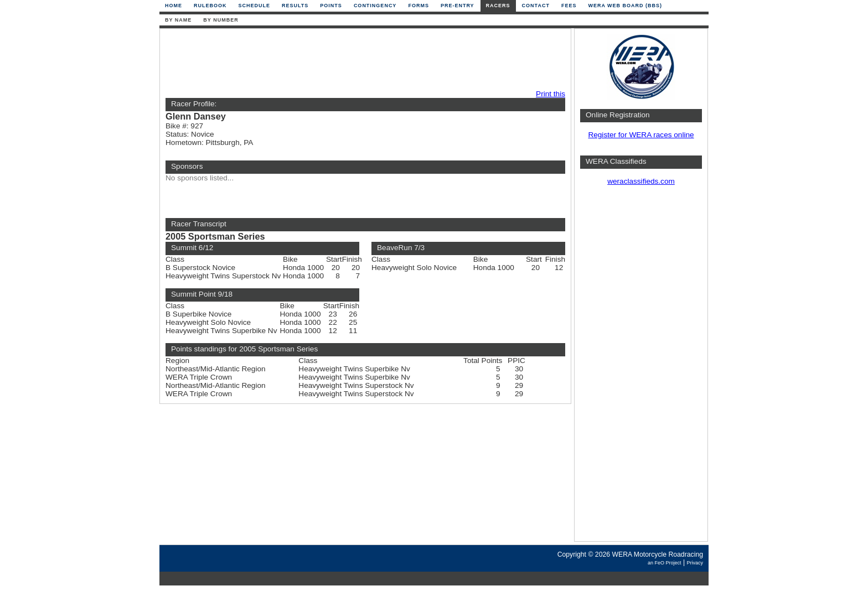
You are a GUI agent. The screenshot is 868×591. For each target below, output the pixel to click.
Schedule (255, 6)
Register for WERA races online (641, 135)
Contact (536, 6)
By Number (221, 20)
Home (174, 6)
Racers (498, 6)
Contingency (375, 6)
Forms (418, 6)
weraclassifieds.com (641, 181)
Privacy (695, 563)
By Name (178, 20)
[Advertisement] (363, 59)
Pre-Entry (458, 6)
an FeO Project (665, 563)
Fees (569, 6)
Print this (551, 94)
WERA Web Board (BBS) (625, 6)
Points (331, 6)
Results (295, 6)
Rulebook (210, 6)
